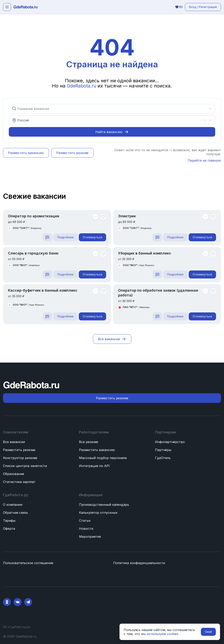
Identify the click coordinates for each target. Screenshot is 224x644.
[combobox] (110, 109)
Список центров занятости (25, 466)
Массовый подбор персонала (103, 458)
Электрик (127, 216)
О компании (13, 505)
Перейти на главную (204, 160)
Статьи (85, 521)
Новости (86, 529)
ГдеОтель (163, 458)
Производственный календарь (104, 505)
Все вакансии (14, 442)
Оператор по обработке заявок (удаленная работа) (158, 293)
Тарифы (9, 521)
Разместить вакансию (97, 450)
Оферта (9, 529)
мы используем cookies (160, 634)
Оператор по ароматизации (34, 216)
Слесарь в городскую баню (33, 253)
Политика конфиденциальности (139, 563)
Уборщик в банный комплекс (145, 253)
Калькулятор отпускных (98, 513)
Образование (14, 474)
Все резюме (89, 442)
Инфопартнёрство (170, 442)
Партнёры (163, 450)
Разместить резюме (19, 450)
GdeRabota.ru (82, 86)
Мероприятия (90, 537)
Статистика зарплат (19, 482)
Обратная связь (15, 513)
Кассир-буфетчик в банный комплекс (43, 290)
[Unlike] (103, 217)
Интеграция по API (94, 466)
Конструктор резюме (20, 458)
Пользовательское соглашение (28, 563)
